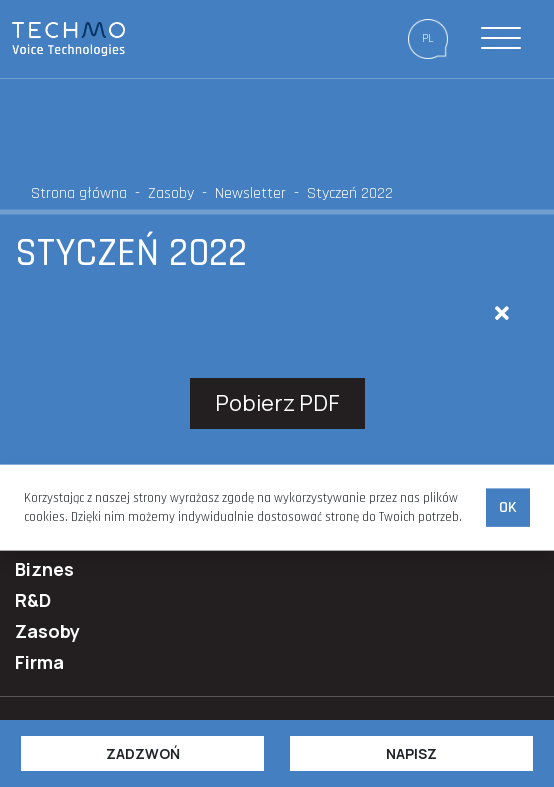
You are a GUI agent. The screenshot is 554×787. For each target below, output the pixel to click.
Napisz (411, 753)
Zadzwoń (143, 753)
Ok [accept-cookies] (508, 507)
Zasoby (171, 193)
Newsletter (250, 193)
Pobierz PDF (277, 403)
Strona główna (79, 193)
